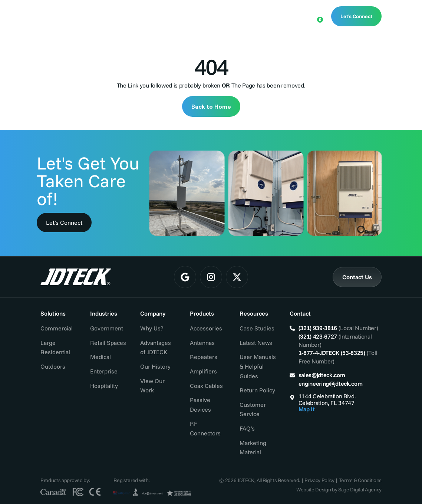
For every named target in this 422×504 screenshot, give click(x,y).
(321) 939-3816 (318, 328)
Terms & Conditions (360, 480)
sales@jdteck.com (322, 375)
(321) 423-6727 (318, 336)
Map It (307, 409)
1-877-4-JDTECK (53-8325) (332, 353)
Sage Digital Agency (360, 490)
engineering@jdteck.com (331, 383)
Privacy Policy (319, 480)
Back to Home (211, 106)
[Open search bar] (293, 15)
